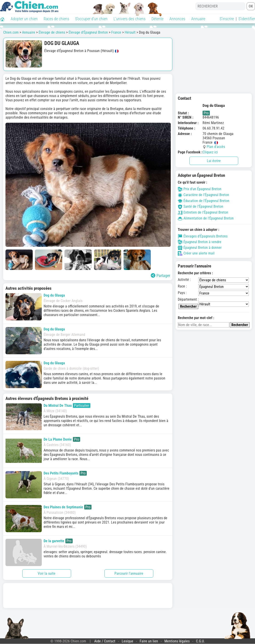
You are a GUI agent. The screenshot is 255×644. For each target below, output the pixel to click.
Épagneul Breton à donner (200, 248)
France (116, 32)
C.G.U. (200, 641)
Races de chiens (56, 19)
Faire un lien (149, 641)
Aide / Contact (105, 641)
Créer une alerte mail (196, 253)
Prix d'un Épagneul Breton (200, 189)
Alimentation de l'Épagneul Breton (206, 218)
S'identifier (247, 19)
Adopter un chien (24, 19)
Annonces (177, 19)
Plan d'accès (216, 147)
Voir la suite (47, 573)
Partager (160, 276)
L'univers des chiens (130, 19)
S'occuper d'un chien (91, 19)
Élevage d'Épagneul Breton (88, 32)
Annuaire (198, 19)
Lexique (127, 641)
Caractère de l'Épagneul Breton (203, 195)
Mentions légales (177, 641)
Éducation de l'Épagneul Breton (204, 201)
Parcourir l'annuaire (129, 573)
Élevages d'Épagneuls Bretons (203, 236)
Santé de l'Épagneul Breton (201, 206)
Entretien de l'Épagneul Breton (203, 212)
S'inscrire (227, 19)
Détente (157, 19)
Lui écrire (214, 161)
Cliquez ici (210, 152)
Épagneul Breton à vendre (200, 242)
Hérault (130, 32)
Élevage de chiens (52, 32)
